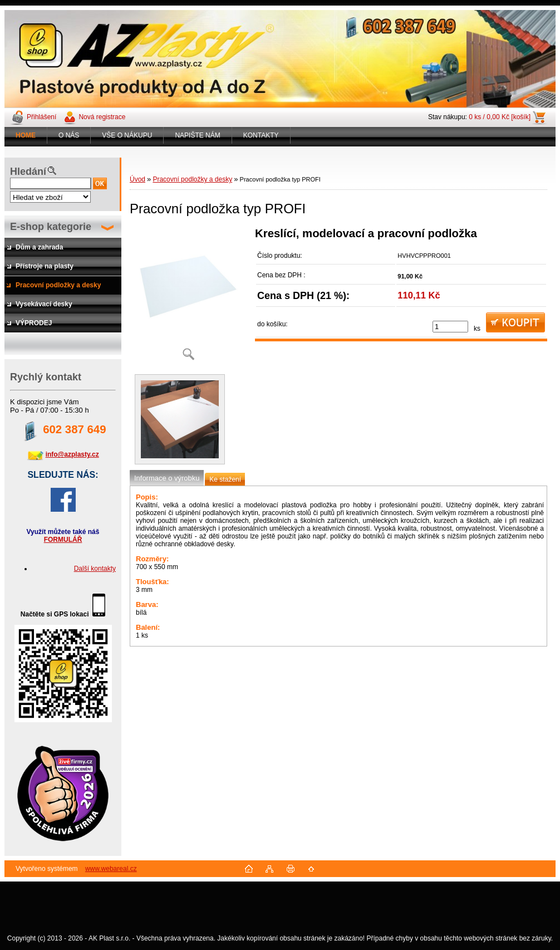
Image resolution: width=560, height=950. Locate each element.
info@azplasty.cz (72, 454)
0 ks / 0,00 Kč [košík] (500, 117)
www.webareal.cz (111, 869)
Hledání (28, 172)
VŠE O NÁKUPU (127, 135)
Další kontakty (95, 569)
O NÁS (69, 135)
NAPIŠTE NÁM (197, 135)
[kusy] (450, 327)
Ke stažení (225, 479)
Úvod (137, 179)
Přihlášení (41, 117)
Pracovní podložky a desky (192, 179)
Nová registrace (102, 117)
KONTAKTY (261, 135)
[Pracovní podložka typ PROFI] (188, 298)
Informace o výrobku (167, 478)
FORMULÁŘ (63, 540)
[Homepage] (26, 135)
